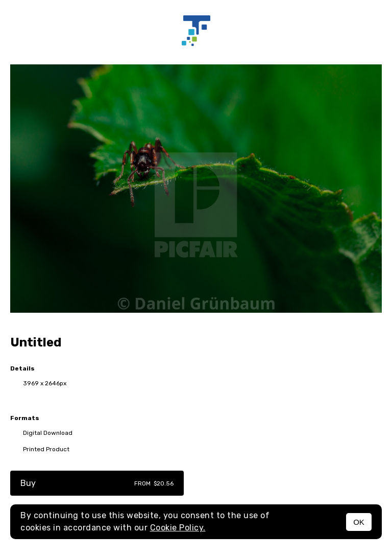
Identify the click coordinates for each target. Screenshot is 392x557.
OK (359, 522)
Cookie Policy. (178, 528)
